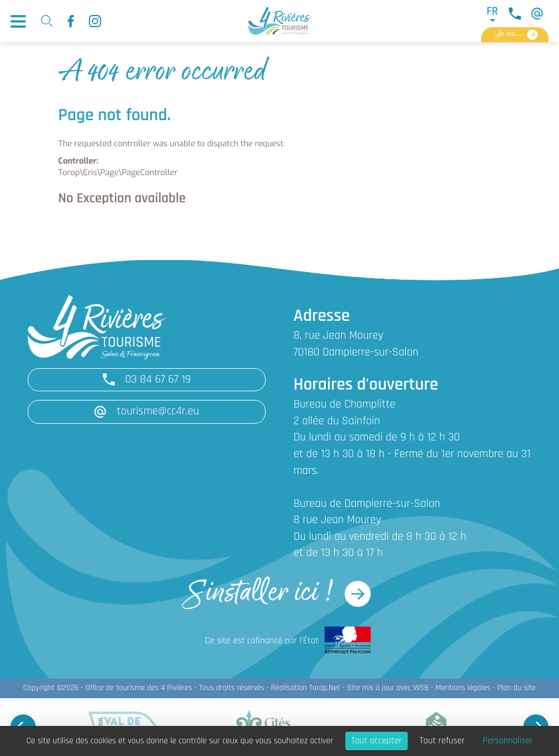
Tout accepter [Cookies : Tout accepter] (377, 741)
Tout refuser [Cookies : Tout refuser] (442, 741)
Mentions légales (463, 688)
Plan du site (517, 688)
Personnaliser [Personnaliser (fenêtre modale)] (508, 741)
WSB (421, 688)
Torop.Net (325, 688)
